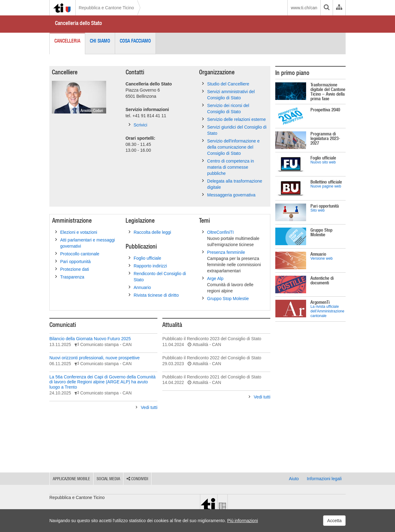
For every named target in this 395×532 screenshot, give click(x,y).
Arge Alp (235, 285)
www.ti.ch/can (304, 8)
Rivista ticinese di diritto (154, 295)
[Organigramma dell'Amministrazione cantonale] (339, 8)
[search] (326, 8)
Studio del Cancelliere (226, 84)
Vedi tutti (147, 407)
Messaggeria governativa (229, 195)
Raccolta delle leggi (150, 232)
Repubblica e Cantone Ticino (106, 8)
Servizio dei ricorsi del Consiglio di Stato (226, 108)
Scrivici (138, 125)
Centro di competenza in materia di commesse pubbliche (228, 167)
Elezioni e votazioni (76, 232)
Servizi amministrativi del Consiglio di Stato (228, 94)
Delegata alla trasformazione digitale (232, 184)
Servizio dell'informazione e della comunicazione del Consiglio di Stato (231, 147)
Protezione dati (72, 269)
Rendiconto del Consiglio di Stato (157, 276)
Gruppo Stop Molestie (225, 298)
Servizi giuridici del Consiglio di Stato (234, 130)
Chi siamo (100, 41)
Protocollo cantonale (77, 254)
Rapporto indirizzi (148, 266)
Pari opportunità (73, 261)
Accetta (334, 521)
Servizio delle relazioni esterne (234, 119)
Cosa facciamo (135, 41)
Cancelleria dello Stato (78, 23)
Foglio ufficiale (145, 258)
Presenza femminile (235, 262)
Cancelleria (67, 41)
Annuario (140, 287)
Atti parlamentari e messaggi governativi (85, 243)
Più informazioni (243, 521)
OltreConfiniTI (235, 238)
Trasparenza (70, 277)
